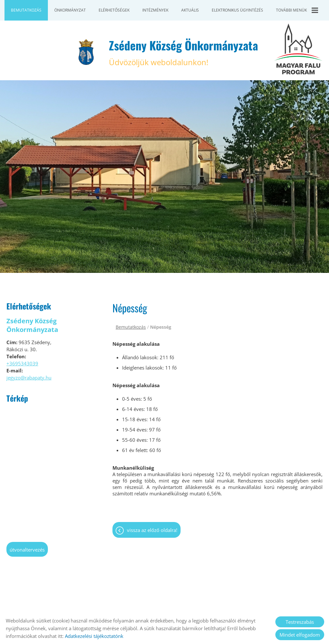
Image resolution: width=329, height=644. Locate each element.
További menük (297, 10)
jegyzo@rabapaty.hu (29, 378)
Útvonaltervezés (27, 550)
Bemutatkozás (26, 10)
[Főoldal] (86, 52)
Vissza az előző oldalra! (152, 530)
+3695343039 (22, 363)
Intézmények (155, 10)
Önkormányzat (70, 10)
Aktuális (190, 10)
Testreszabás (300, 622)
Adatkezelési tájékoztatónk (94, 636)
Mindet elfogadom (300, 635)
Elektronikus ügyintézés (237, 10)
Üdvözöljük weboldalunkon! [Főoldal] (183, 52)
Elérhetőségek (114, 10)
